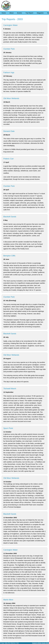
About (11, 13)
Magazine (40, 13)
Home (4, 13)
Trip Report (29, 13)
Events (20, 13)
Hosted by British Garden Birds (41, 643)
